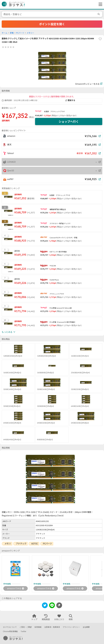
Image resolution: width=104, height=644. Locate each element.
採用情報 (38, 627)
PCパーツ (20, 33)
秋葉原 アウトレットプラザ (54, 111)
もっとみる (8, 332)
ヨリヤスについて (10, 627)
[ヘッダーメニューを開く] (100, 4)
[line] (52, 606)
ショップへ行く (69, 121)
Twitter (23, 631)
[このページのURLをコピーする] (59, 605)
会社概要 (86, 627)
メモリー (30, 33)
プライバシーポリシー (71, 627)
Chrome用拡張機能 (10, 631)
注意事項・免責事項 (52, 627)
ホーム (5, 33)
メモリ (8, 544)
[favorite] (100, 39)
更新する (70, 100)
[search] (99, 14)
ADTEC (35, 544)
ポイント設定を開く (52, 24)
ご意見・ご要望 (26, 627)
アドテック (21, 544)
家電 (12, 33)
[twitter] (45, 606)
